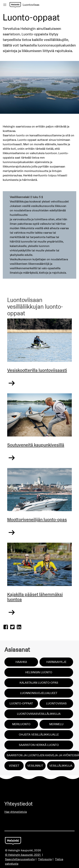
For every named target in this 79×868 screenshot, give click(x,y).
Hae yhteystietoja (16, 812)
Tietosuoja (45, 859)
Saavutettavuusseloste (20, 859)
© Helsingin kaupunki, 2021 (23, 855)
